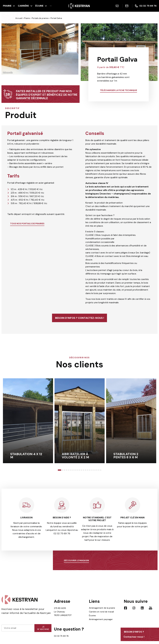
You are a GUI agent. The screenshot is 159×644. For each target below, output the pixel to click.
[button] (4, 53)
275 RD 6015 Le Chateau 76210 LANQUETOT (63, 616)
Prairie (27, 18)
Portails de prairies (40, 18)
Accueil (19, 18)
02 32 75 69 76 (61, 641)
